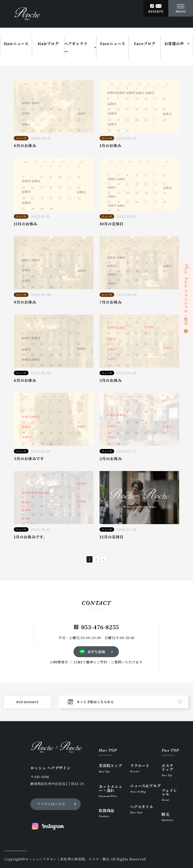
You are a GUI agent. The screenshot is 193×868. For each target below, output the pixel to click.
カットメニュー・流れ (111, 791)
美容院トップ (110, 768)
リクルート (140, 768)
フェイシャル (169, 795)
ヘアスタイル (142, 809)
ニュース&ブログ (145, 788)
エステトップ (167, 770)
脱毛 (167, 817)
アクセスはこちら (51, 804)
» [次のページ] (103, 559)
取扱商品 (107, 813)
